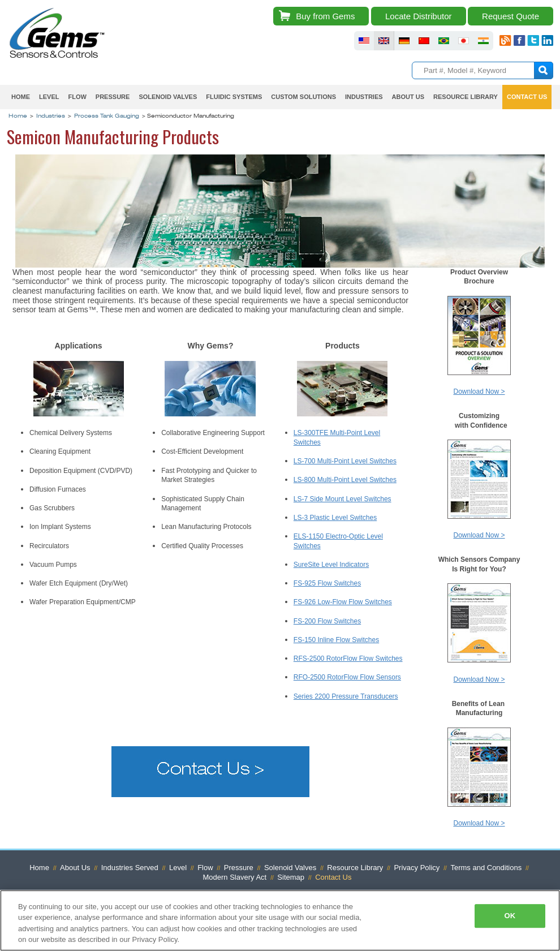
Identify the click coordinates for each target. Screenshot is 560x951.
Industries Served (130, 868)
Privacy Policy (417, 868)
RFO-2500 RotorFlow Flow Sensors (347, 677)
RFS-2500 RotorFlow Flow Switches (348, 659)
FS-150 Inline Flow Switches (336, 640)
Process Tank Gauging (107, 117)
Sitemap (291, 877)
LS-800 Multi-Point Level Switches (345, 480)
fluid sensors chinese (424, 41)
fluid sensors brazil (444, 41)
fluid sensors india (483, 41)
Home (21, 97)
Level (49, 97)
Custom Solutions (303, 97)
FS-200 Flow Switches (327, 621)
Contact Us (527, 97)
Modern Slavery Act (235, 877)
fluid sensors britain (384, 41)
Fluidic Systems (234, 97)
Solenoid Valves (168, 97)
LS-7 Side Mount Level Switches (343, 499)
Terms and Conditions (486, 868)
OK (510, 916)
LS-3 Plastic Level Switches (335, 518)
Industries (364, 97)
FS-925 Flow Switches (327, 583)
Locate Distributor (419, 16)
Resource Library (466, 97)
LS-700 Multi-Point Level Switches (345, 461)
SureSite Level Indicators (331, 565)
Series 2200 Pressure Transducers (346, 696)
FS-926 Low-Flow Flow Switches (343, 602)
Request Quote (511, 16)
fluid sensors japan (464, 41)
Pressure (113, 97)
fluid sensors (364, 41)
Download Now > (479, 391)
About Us (408, 97)
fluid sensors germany (404, 41)
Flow (77, 97)
